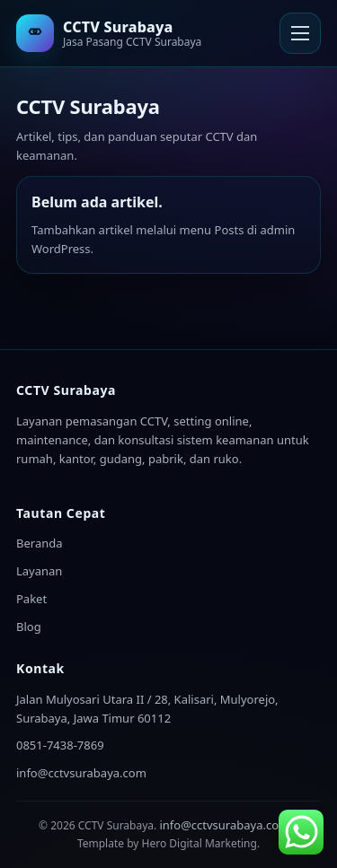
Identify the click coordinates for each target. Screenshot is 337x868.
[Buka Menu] (300, 33)
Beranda (40, 543)
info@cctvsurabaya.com (81, 773)
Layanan (39, 571)
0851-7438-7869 (60, 745)
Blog (29, 627)
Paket (31, 599)
